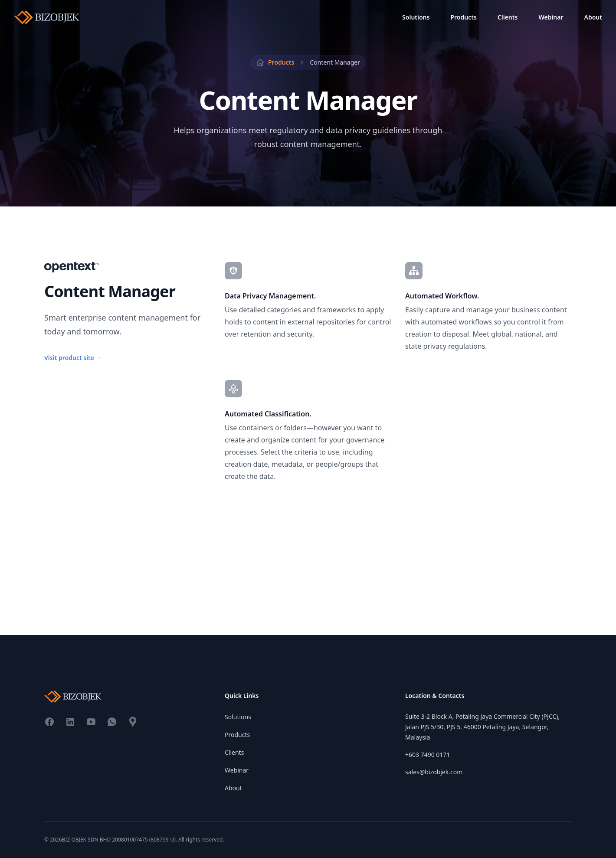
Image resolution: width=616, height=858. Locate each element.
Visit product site (73, 358)
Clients (508, 17)
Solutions (416, 17)
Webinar (551, 17)
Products (463, 17)
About (593, 17)
